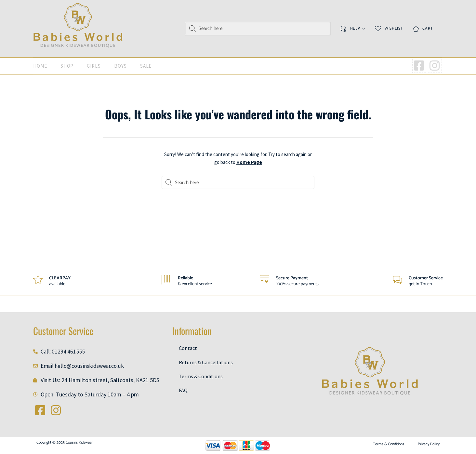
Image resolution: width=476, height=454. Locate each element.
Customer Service (426, 278)
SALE (146, 66)
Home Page (249, 162)
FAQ (183, 391)
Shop (67, 66)
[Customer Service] (397, 280)
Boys (120, 66)
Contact (188, 348)
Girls (94, 66)
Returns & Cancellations (206, 362)
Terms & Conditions (201, 377)
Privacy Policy (429, 444)
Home (40, 66)
